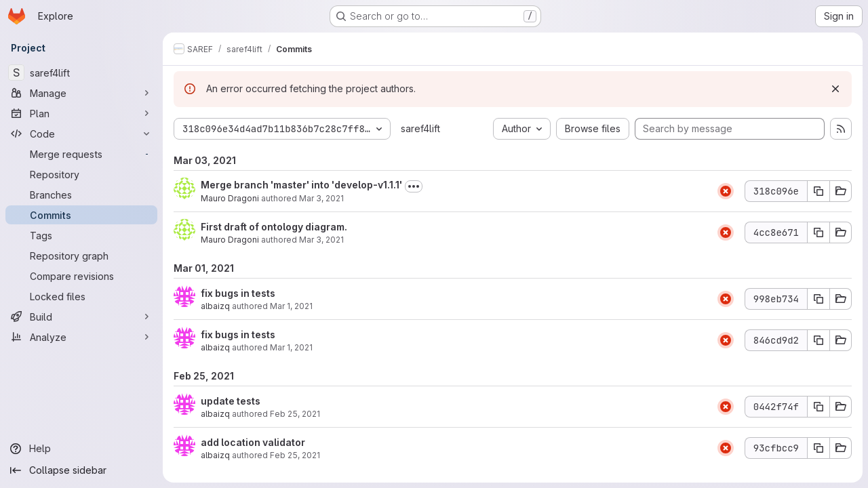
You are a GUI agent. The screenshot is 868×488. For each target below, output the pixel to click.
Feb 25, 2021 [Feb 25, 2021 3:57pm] (295, 455)
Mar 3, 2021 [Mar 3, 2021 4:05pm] (321, 240)
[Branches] (81, 195)
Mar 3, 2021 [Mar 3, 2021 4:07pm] (321, 198)
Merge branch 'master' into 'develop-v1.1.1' (301, 185)
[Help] (81, 449)
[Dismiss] (835, 89)
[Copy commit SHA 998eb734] (818, 299)
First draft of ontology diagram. (274, 227)
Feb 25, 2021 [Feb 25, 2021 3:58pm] (295, 414)
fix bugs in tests (238, 293)
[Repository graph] (81, 256)
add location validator (253, 442)
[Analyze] (81, 337)
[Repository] (81, 174)
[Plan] (81, 113)
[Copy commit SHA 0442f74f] (818, 407)
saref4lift (420, 128)
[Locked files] (81, 296)
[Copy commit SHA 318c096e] (818, 191)
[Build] (81, 317)
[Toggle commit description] (414, 186)
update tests (231, 401)
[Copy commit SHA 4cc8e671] (818, 232)
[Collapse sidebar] (81, 470)
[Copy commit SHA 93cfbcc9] (818, 448)
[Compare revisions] (81, 276)
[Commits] (81, 215)
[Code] (81, 134)
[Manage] (81, 93)
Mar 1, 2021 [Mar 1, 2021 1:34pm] (291, 306)
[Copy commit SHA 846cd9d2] (818, 340)
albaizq (215, 306)
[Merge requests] (81, 154)
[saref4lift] (81, 73)
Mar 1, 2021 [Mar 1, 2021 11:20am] (291, 347)
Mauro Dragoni (230, 198)
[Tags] (81, 235)
